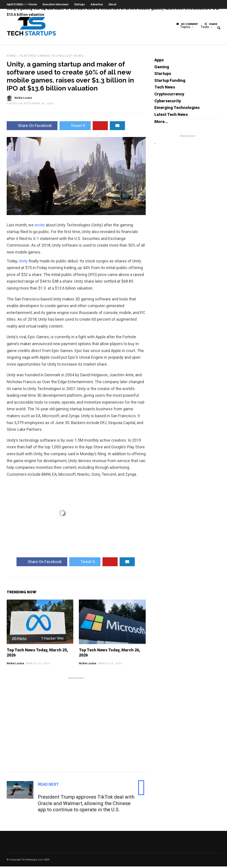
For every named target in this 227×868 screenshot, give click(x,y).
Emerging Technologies (177, 109)
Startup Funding (170, 82)
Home (11, 57)
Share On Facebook (32, 127)
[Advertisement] (76, 725)
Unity (23, 263)
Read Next (48, 786)
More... (161, 123)
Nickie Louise (15, 665)
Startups (163, 75)
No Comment (187, 25)
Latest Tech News (171, 116)
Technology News (67, 57)
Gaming (44, 57)
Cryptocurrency (169, 96)
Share (211, 25)
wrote (40, 227)
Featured (28, 57)
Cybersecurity (168, 102)
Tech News (165, 89)
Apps (159, 61)
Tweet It (75, 127)
